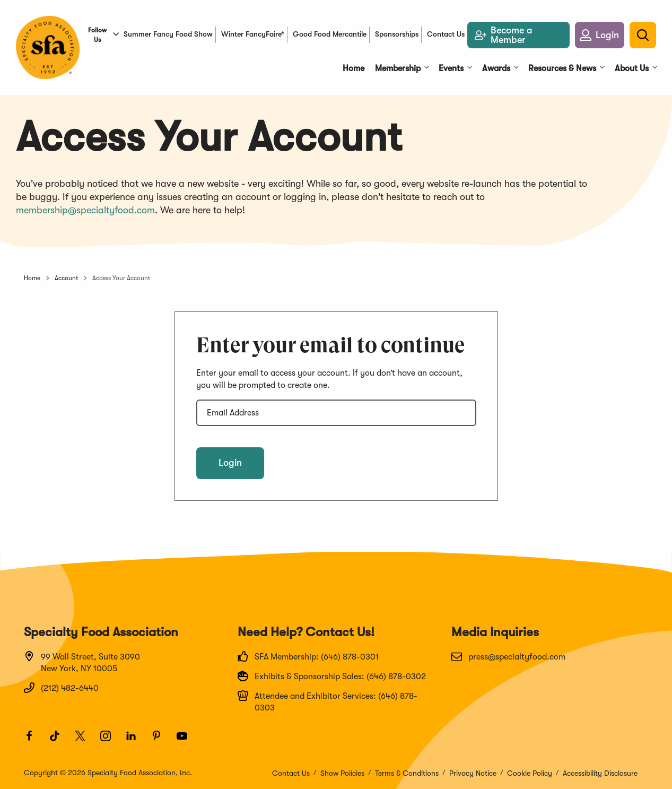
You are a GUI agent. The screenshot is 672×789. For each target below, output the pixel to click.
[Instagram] (110, 741)
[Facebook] (34, 741)
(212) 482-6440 (61, 688)
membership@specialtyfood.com (85, 210)
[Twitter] (85, 741)
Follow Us (97, 35)
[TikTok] (59, 741)
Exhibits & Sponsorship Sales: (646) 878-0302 (332, 676)
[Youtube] (187, 741)
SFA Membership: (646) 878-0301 (308, 656)
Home (32, 278)
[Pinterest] (161, 741)
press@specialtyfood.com (508, 656)
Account (66, 278)
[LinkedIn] (136, 741)
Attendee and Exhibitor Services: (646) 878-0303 (328, 701)
